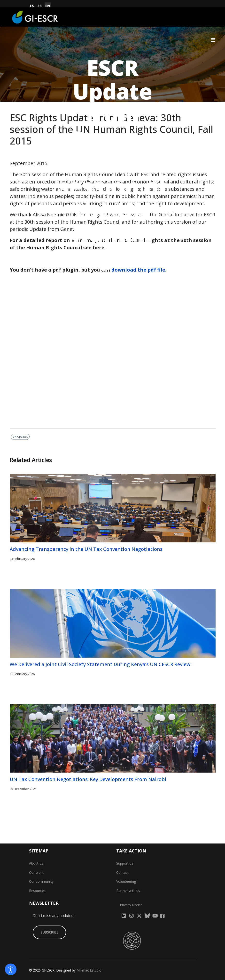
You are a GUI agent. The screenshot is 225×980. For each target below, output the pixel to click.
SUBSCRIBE (49, 932)
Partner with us (128, 891)
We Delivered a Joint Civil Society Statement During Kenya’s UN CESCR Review (100, 664)
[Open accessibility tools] (11, 969)
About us (36, 863)
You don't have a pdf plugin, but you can (88, 270)
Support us (125, 863)
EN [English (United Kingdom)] (48, 6)
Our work (36, 872)
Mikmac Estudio (89, 970)
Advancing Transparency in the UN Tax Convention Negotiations (86, 549)
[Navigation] (213, 40)
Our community (41, 881)
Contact (122, 872)
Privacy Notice (131, 905)
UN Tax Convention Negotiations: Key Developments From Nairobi (88, 779)
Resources (37, 891)
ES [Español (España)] (32, 6)
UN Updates (126, 315)
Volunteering (126, 881)
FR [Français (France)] (40, 6)
